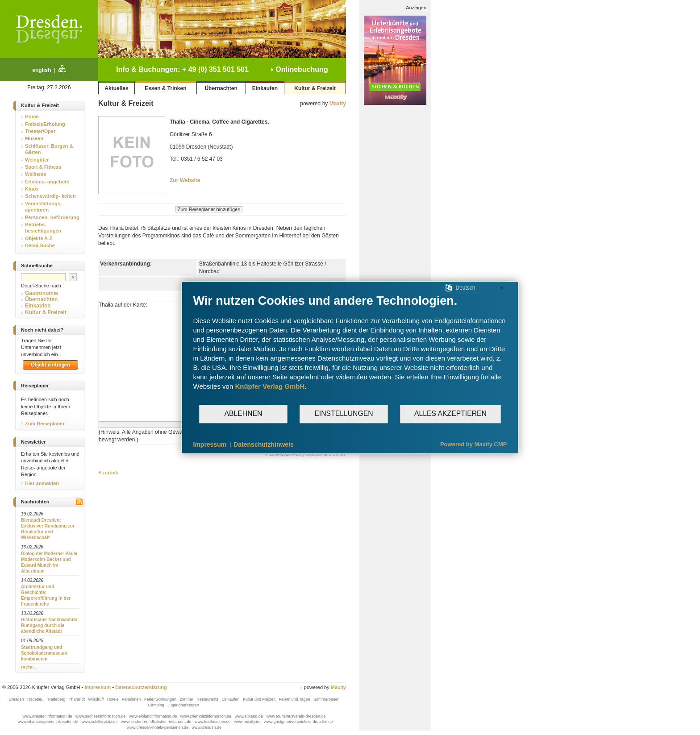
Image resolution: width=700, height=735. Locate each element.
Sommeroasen (327, 699)
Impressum (98, 687)
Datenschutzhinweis (264, 444)
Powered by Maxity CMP (474, 444)
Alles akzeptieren (450, 413)
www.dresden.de (207, 727)
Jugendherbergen (184, 705)
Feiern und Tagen (295, 699)
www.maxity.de (248, 722)
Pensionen (132, 699)
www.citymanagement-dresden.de (48, 722)
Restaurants (208, 699)
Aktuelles (116, 88)
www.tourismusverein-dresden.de (296, 716)
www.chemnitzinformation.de (206, 716)
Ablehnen (244, 413)
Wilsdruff (96, 699)
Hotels (113, 699)
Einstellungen (344, 413)
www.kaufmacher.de (213, 722)
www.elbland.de (250, 716)
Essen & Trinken (165, 88)
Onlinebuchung (300, 69)
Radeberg (57, 699)
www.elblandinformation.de (154, 716)
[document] (350, 349)
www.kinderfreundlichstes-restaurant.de (157, 722)
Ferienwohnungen (161, 699)
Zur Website (185, 180)
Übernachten (221, 88)
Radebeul (36, 699)
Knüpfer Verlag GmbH (270, 386)
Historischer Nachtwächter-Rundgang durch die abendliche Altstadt (50, 625)
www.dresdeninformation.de (48, 716)
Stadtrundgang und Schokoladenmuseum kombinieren (44, 653)
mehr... (29, 667)
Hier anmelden (40, 483)
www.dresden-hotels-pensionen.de (158, 727)
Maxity (338, 104)
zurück (108, 473)
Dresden (17, 699)
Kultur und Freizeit (260, 699)
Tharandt (77, 699)
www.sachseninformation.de (101, 716)
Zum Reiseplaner (43, 424)
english (42, 70)
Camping (157, 705)
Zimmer (187, 699)
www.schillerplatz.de (100, 722)
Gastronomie (42, 293)
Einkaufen (265, 88)
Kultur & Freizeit (315, 88)
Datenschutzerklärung (141, 687)
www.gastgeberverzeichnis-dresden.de (298, 722)
